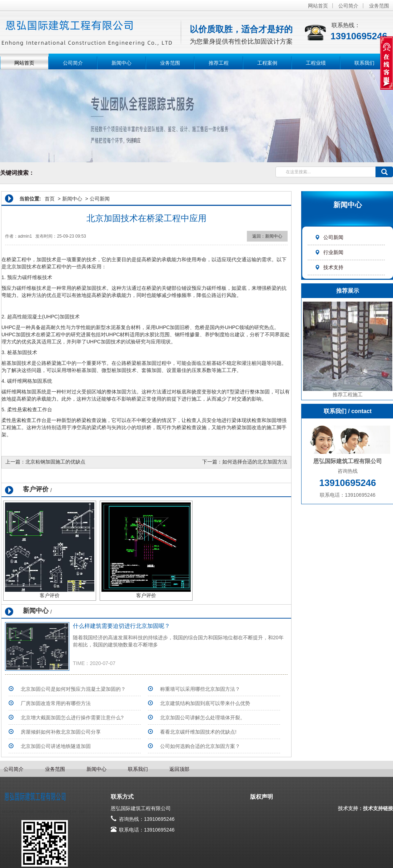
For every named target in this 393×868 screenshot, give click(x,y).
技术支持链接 (378, 808)
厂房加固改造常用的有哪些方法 (56, 703)
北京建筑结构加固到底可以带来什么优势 (205, 703)
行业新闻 (329, 252)
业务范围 (379, 6)
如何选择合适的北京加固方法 (255, 462)
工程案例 (267, 63)
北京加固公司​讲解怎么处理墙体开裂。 (203, 718)
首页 (50, 199)
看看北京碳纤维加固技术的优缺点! (198, 732)
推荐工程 (219, 63)
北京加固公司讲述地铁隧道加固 (56, 746)
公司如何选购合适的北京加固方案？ (200, 746)
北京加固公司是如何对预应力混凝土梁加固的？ (73, 689)
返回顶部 (179, 769)
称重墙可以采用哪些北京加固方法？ (200, 689)
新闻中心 (121, 63)
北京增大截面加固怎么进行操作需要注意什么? (72, 718)
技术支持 (329, 267)
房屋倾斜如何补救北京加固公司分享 (61, 732)
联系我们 (364, 63)
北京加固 (16, 267)
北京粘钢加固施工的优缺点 (55, 462)
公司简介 (348, 6)
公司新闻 (329, 237)
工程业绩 (316, 63)
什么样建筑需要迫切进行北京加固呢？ (121, 626)
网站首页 (318, 6)
